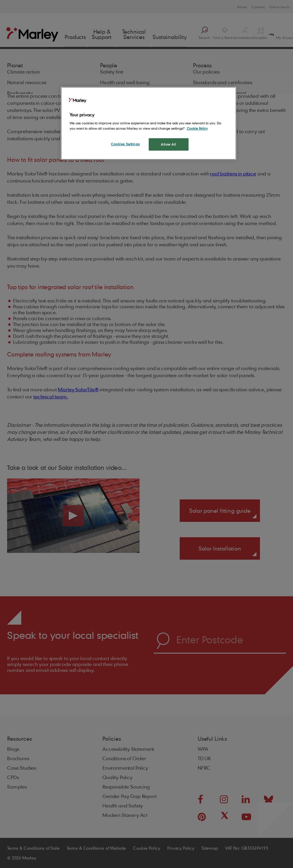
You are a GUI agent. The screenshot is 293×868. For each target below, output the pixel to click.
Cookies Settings (125, 144)
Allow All (168, 144)
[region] (149, 123)
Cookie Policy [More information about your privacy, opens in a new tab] (197, 128)
